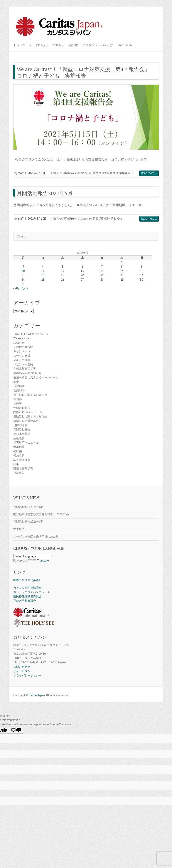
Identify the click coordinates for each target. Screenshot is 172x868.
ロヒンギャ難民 (23, 364)
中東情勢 (19, 529)
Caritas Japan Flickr (148, 20)
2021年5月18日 (37, 173)
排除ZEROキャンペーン (28, 412)
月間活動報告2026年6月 (28, 507)
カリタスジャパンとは (98, 45)
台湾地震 (19, 386)
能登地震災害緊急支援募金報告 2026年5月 (41, 514)
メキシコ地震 (22, 360)
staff (21, 173)
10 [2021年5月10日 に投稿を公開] (23, 271)
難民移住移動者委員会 (27, 596)
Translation (125, 45)
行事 (16, 464)
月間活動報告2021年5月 (45, 193)
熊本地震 (19, 447)
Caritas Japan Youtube (141, 20)
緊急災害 (125, 173)
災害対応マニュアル (26, 443)
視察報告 (19, 473)
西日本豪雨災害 (23, 469)
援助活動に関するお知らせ (30, 417)
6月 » (25, 288)
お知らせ (42, 45)
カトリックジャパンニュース (32, 592)
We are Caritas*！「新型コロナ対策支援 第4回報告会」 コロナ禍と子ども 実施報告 (86, 72)
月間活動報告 (101, 219)
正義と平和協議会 (25, 601)
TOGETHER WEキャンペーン (31, 334)
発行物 (74, 45)
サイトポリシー (23, 671)
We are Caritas (22, 338)
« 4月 (16, 288)
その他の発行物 (23, 347)
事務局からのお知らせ (78, 173)
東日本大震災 (22, 434)
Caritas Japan (37, 695)
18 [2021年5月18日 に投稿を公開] (43, 275)
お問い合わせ (22, 667)
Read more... (149, 173)
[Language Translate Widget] (34, 556)
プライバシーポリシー (27, 675)
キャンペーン (22, 351)
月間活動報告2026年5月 (28, 522)
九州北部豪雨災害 (25, 369)
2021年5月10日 (37, 219)
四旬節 (18, 399)
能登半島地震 (22, 460)
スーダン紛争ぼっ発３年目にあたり (36, 536)
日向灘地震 (20, 425)
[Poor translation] (16, 730)
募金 (16, 382)
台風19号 (19, 390)
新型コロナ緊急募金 (105, 173)
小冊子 (18, 403)
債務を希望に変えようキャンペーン (36, 377)
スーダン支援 (22, 356)
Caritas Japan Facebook (135, 20)
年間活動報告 (22, 408)
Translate (39, 561)
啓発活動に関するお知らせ (30, 395)
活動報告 (59, 45)
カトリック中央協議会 (27, 588)
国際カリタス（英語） (27, 580)
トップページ (22, 45)
